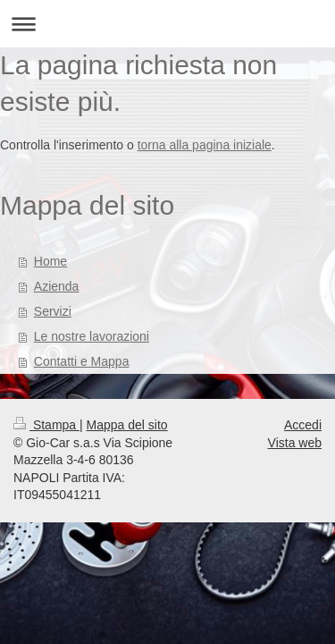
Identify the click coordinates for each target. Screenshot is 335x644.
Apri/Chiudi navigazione (167, 24)
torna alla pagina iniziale (205, 145)
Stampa (46, 425)
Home (50, 261)
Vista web (295, 443)
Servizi (53, 311)
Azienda (57, 286)
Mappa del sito (127, 425)
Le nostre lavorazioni (92, 336)
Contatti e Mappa (82, 361)
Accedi (303, 425)
